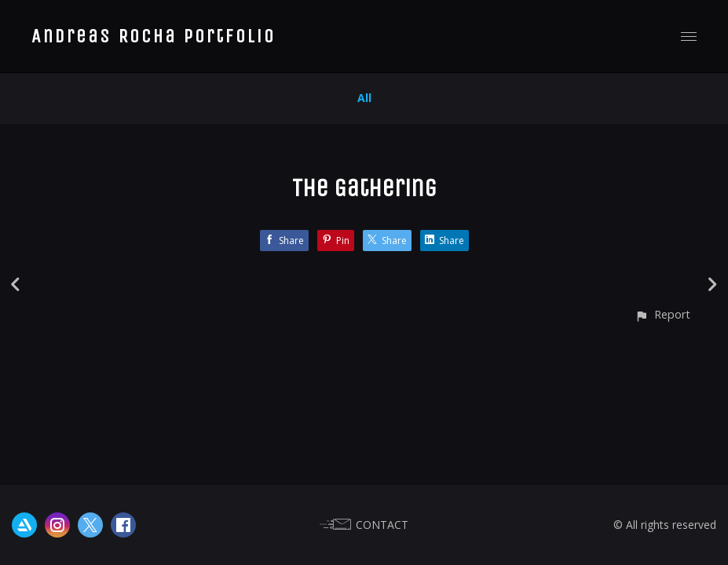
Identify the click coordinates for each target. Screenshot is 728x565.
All (364, 98)
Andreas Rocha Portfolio (154, 36)
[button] (662, 314)
